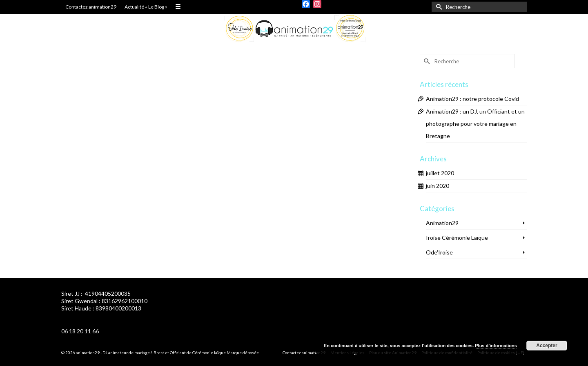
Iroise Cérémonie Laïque (457, 238)
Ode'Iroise (439, 252)
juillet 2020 (440, 173)
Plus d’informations (496, 346)
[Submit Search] (438, 7)
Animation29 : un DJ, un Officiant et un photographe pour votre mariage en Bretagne (475, 124)
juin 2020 (438, 186)
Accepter (547, 346)
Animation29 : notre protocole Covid (472, 99)
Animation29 (442, 223)
